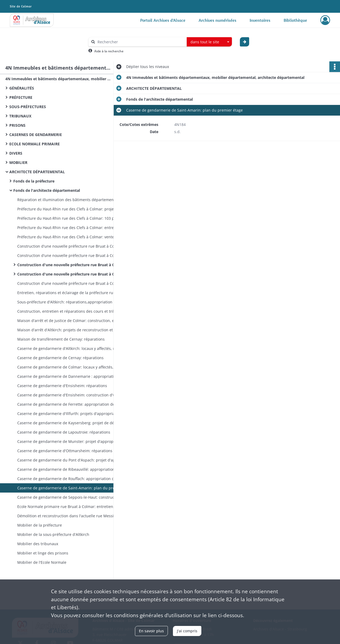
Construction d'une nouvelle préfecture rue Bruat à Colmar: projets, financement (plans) (70, 246)
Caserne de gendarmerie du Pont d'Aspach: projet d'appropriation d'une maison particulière (70, 460)
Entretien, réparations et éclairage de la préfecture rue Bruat (70, 293)
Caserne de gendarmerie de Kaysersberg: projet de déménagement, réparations (70, 423)
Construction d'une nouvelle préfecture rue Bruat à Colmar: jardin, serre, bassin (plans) (70, 283)
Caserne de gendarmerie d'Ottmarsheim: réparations (65, 451)
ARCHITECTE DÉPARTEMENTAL (37, 172)
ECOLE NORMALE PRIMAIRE (35, 144)
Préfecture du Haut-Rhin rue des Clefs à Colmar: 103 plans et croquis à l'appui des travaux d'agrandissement (70, 218)
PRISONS (17, 125)
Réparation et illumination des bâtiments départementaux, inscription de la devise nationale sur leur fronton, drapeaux (70, 200)
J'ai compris (187, 631)
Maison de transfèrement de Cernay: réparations (61, 339)
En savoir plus (151, 631)
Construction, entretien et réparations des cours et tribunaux (70, 311)
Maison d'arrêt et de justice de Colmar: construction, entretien (70, 321)
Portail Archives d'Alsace (163, 20)
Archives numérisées (218, 20)
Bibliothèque (295, 20)
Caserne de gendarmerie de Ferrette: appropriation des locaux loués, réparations (70, 404)
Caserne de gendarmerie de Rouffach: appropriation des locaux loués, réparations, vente (70, 479)
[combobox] (209, 42)
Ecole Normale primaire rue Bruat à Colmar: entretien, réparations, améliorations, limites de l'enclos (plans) (70, 507)
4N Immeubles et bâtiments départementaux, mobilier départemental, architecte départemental (58, 79)
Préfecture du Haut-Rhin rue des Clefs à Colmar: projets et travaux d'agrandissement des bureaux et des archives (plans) (70, 209)
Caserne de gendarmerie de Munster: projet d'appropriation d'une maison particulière (70, 441)
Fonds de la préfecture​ (34, 181)
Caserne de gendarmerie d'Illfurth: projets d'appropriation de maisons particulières (70, 414)
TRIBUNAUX (20, 116)
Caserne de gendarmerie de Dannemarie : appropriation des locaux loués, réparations (70, 376)
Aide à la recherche (109, 51)
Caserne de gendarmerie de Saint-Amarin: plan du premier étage (70, 488)
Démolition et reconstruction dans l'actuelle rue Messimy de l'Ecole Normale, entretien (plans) (70, 516)
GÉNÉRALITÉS (22, 88)
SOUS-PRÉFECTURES (28, 107)
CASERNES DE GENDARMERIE (36, 135)
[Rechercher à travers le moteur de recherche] (140, 42)
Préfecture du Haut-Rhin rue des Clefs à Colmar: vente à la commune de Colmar (70, 237)
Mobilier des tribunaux (38, 544)
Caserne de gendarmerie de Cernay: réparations (61, 358)
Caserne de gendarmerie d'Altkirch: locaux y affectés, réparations (70, 348)
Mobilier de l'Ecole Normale (42, 562)
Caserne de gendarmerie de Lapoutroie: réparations (64, 432)
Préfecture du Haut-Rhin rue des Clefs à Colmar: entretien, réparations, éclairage (70, 228)
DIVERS (16, 153)
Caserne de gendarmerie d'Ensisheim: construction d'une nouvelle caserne (70, 395)
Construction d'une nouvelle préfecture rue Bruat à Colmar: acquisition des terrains (70, 255)
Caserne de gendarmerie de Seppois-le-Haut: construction (70, 497)
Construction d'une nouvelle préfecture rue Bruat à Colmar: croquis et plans (70, 274)
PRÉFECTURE (21, 97)
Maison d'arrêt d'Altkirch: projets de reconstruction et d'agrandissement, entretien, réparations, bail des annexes (70, 330)
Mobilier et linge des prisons (43, 553)
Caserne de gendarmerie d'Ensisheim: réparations (62, 386)
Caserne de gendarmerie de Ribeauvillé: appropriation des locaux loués (70, 469)
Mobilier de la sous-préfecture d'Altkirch (53, 534)
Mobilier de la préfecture (40, 525)
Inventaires (260, 20)
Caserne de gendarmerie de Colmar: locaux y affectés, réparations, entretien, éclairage (70, 367)
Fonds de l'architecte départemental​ (47, 190)
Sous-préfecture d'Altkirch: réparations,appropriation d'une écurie (70, 302)
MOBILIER (18, 162)
